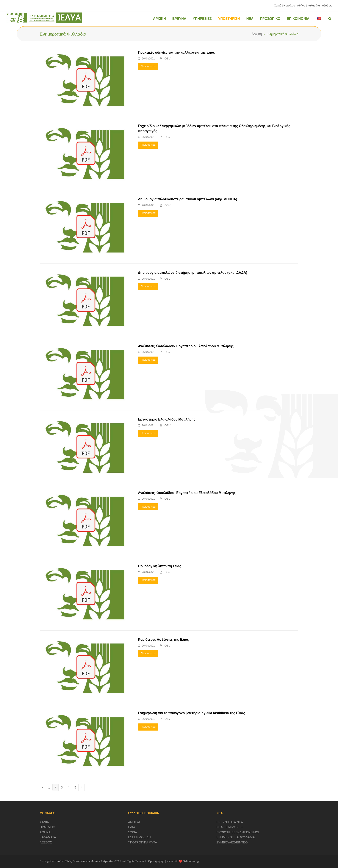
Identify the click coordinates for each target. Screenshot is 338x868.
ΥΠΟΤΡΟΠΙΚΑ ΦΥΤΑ (143, 842)
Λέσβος (327, 5)
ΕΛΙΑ (132, 827)
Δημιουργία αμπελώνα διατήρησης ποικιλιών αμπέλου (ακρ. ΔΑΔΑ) (193, 273)
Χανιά (278, 5)
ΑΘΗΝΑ (45, 832)
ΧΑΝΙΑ (44, 822)
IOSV (167, 58)
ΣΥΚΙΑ (132, 832)
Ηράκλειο (289, 5)
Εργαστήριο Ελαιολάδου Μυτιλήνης (167, 419)
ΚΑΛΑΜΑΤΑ (48, 837)
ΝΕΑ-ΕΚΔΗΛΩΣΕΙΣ (230, 827)
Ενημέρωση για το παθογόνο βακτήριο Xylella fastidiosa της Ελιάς (192, 713)
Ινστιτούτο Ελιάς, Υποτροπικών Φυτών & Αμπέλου (83, 861)
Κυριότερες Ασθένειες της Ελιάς (163, 640)
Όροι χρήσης (156, 861)
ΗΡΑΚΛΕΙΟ (47, 827)
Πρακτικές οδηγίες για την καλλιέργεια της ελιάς (176, 52)
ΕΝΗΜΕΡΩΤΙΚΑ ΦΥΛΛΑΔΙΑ (236, 837)
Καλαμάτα (314, 5)
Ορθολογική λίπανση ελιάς (160, 566)
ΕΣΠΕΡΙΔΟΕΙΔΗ (139, 837)
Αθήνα (301, 5)
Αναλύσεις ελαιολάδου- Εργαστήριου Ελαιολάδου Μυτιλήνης (187, 493)
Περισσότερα (148, 66)
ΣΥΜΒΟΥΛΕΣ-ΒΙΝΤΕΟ (232, 842)
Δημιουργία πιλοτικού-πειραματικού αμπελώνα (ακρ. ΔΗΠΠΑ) (188, 199)
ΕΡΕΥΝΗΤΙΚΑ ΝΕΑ (230, 822)
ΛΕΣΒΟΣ (46, 842)
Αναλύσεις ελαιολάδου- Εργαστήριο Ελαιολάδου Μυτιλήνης (186, 346)
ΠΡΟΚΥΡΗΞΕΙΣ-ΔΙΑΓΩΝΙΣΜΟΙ (238, 832)
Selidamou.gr (191, 861)
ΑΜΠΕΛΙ (134, 822)
